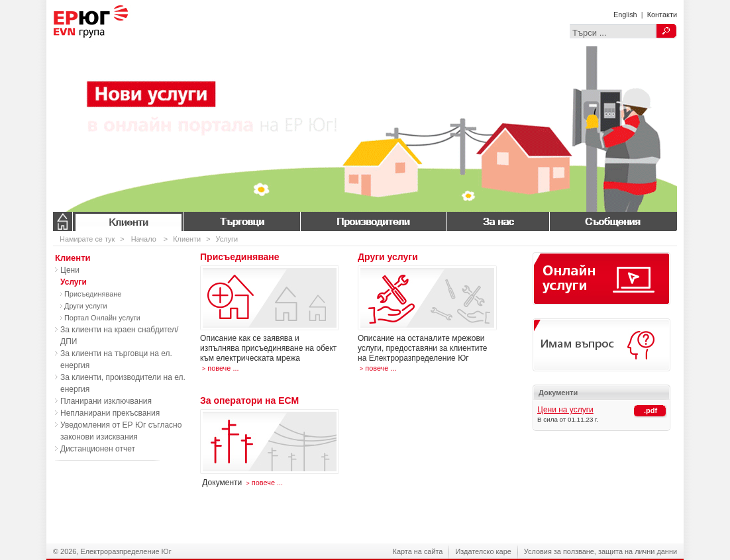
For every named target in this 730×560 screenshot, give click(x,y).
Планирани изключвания (106, 401)
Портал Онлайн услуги (102, 318)
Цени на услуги (565, 410)
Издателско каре (483, 551)
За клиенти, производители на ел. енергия (123, 383)
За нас (498, 221)
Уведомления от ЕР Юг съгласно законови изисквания (121, 431)
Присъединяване (93, 294)
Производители (373, 221)
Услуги (227, 239)
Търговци (242, 221)
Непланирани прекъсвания (110, 413)
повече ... (219, 368)
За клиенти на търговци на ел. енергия (116, 359)
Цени (70, 270)
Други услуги (86, 306)
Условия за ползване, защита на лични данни (600, 551)
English (625, 15)
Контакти (662, 15)
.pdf (651, 410)
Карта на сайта (418, 551)
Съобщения (613, 221)
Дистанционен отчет (98, 449)
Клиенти (128, 221)
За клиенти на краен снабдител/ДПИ (119, 336)
